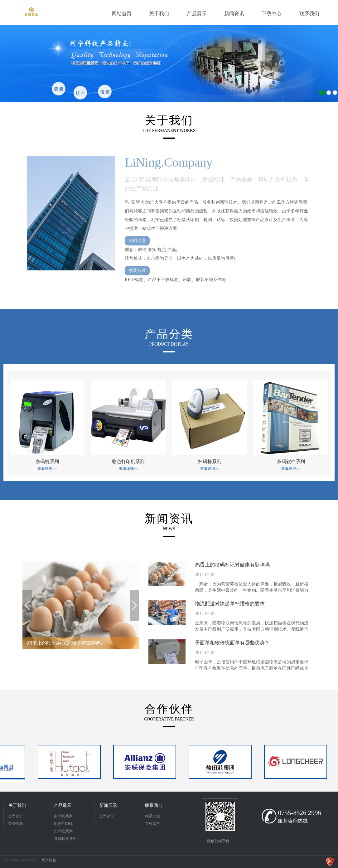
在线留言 (152, 824)
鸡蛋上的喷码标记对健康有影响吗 (232, 565)
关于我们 (17, 805)
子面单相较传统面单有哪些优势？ (232, 643)
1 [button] (322, 93)
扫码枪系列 (63, 831)
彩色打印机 (63, 824)
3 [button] (335, 93)
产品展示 (63, 805)
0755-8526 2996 (299, 813)
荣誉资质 (16, 824)
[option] (169, 63)
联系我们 (154, 805)
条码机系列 (63, 816)
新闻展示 (108, 805)
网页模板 (49, 860)
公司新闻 (107, 816)
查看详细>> (47, 469)
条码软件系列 (65, 839)
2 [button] (329, 93)
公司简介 (16, 816)
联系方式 (152, 816)
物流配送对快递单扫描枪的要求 (230, 604)
